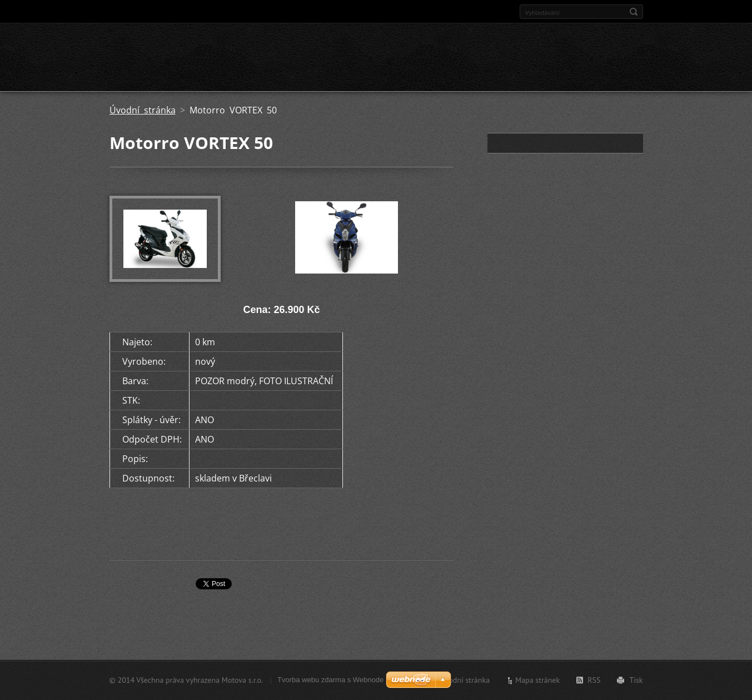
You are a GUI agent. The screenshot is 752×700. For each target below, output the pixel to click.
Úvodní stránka (143, 110)
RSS (594, 680)
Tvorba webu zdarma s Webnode (330, 680)
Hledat (634, 12)
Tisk (636, 680)
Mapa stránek (537, 680)
